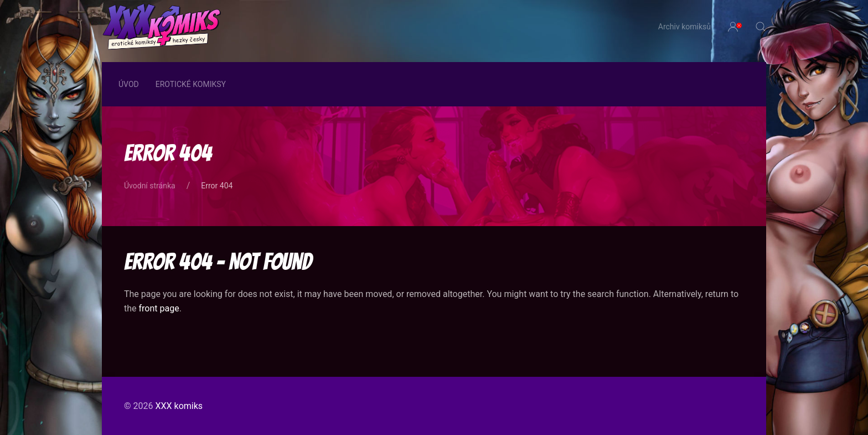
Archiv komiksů (684, 27)
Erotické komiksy (191, 84)
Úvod (129, 84)
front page (159, 308)
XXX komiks (179, 406)
